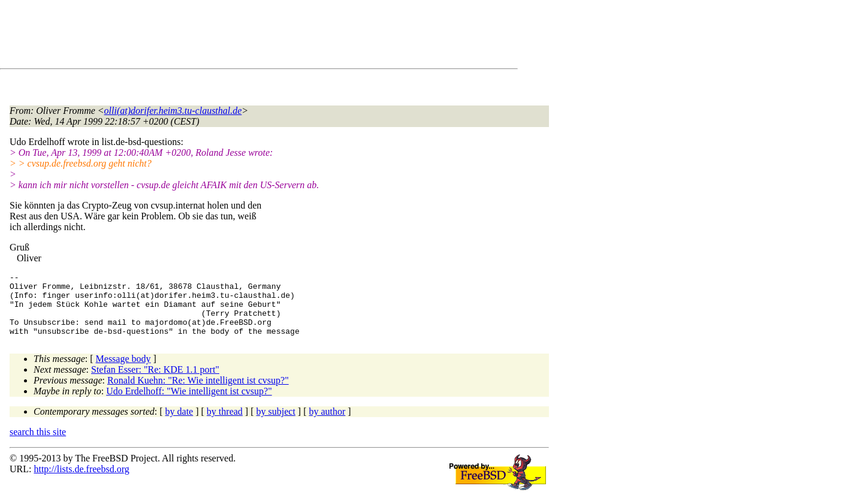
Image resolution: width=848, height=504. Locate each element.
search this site (38, 444)
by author (327, 424)
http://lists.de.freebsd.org (81, 482)
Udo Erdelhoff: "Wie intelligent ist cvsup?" (189, 404)
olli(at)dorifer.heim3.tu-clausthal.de (173, 111)
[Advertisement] (228, 37)
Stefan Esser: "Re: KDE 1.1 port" (155, 382)
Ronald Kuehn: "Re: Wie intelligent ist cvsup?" (198, 393)
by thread (225, 424)
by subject (276, 424)
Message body (123, 371)
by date (179, 424)
